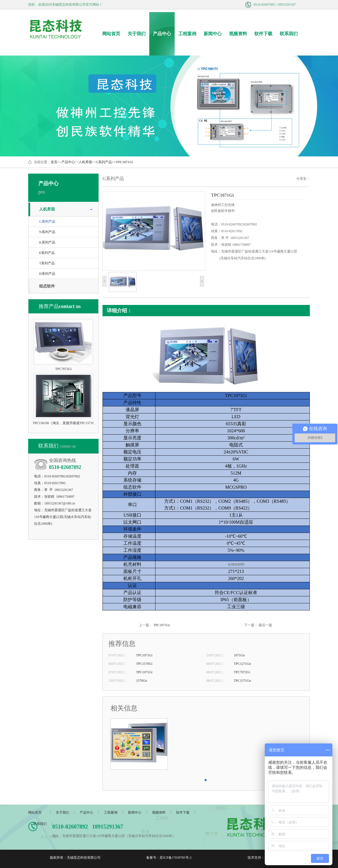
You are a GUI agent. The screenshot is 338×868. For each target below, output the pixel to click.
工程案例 (187, 34)
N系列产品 (47, 232)
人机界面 (85, 162)
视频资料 (238, 34)
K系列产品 (47, 242)
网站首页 (111, 34)
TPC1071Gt (161, 625)
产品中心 (162, 34)
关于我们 (137, 34)
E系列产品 (47, 253)
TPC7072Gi (242, 672)
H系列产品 (47, 274)
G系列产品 (104, 162)
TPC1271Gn (242, 664)
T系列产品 (47, 263)
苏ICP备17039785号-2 (176, 858)
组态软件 (47, 286)
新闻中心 (213, 34)
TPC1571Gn (242, 681)
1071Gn (239, 655)
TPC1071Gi (144, 655)
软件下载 (263, 34)
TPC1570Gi (144, 664)
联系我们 (289, 34)
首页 (54, 162)
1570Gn (142, 681)
